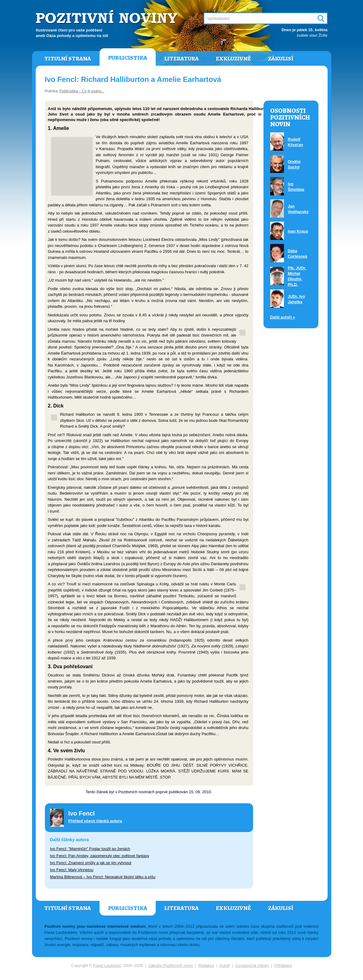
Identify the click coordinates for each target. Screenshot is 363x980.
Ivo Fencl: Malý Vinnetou (72, 870)
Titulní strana (68, 59)
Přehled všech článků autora (95, 821)
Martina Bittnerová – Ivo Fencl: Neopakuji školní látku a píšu (103, 877)
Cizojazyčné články (252, 965)
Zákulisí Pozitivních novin (171, 965)
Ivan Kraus (298, 231)
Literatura (181, 59)
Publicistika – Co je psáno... (82, 91)
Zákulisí (281, 59)
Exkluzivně (233, 59)
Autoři (224, 965)
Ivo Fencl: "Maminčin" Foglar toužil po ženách (90, 849)
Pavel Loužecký (107, 965)
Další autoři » (283, 317)
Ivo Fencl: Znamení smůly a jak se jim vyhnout (91, 863)
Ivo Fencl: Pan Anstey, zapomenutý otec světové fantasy (100, 856)
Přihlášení (283, 965)
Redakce (206, 965)
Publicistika (128, 58)
